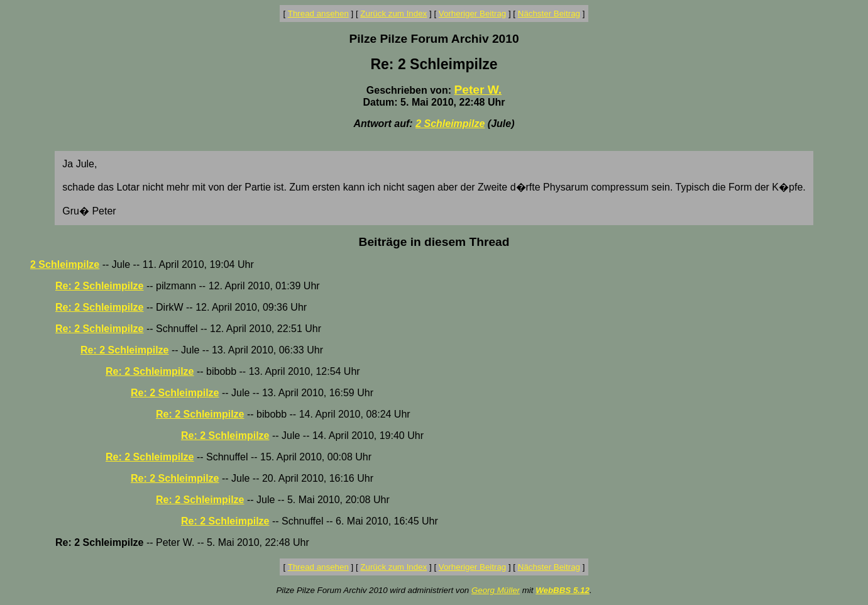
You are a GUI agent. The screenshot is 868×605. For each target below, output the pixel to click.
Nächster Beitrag (549, 14)
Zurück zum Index (393, 14)
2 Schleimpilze (450, 124)
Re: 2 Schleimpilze (100, 286)
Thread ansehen (318, 14)
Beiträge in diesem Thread (434, 242)
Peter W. (478, 90)
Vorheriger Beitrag (472, 14)
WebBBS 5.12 (563, 590)
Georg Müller (496, 590)
